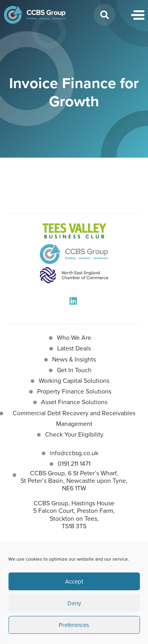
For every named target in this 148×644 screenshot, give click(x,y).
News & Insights (74, 359)
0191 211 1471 (74, 464)
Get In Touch (74, 370)
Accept (74, 582)
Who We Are (74, 338)
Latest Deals (74, 348)
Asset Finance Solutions (74, 402)
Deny (74, 603)
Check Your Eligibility (74, 434)
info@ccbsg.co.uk (74, 453)
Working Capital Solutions (74, 381)
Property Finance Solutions (74, 391)
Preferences (74, 625)
